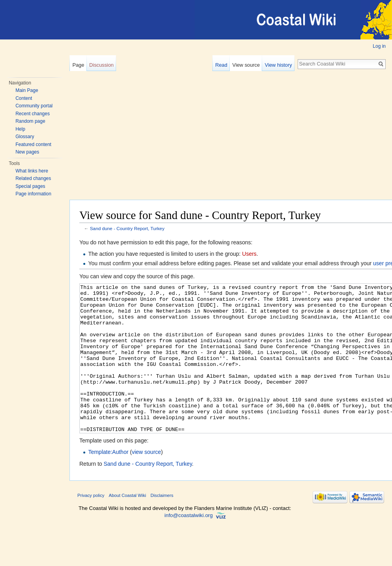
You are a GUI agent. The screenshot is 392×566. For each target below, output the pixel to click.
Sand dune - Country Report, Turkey (127, 228)
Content (24, 98)
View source (246, 65)
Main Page (27, 90)
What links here (32, 171)
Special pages (30, 186)
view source (146, 482)
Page (78, 65)
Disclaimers (162, 525)
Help (20, 129)
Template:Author (108, 482)
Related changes (33, 178)
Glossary (25, 137)
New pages (27, 152)
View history (279, 65)
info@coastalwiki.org (189, 545)
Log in (379, 46)
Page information (33, 194)
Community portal (34, 106)
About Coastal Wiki (128, 525)
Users (249, 254)
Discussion (101, 65)
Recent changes (33, 114)
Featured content (33, 144)
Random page (30, 121)
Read (221, 65)
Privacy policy (91, 525)
